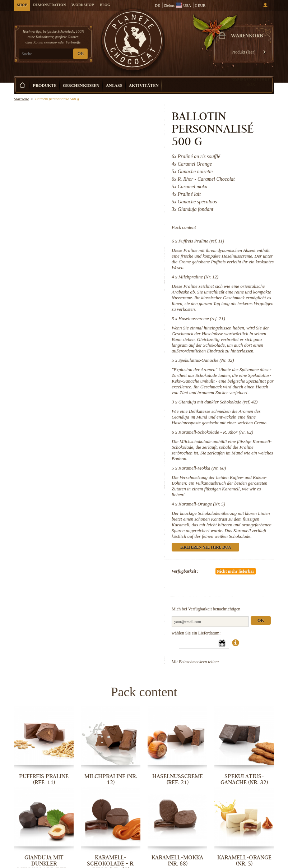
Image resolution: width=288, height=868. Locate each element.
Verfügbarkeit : (185, 571)
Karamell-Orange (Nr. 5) (202, 504)
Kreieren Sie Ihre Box (251, 82)
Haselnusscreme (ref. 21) (202, 318)
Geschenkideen (81, 86)
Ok (261, 621)
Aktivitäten (144, 86)
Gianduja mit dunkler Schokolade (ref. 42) (218, 402)
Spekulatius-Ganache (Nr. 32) (206, 360)
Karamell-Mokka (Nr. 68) (202, 468)
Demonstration (49, 5)
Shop (22, 5)
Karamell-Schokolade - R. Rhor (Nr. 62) (216, 432)
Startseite (22, 99)
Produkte (45, 86)
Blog (105, 5)
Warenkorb (247, 36)
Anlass (114, 86)
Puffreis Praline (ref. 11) (201, 241)
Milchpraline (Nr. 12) (199, 277)
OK (81, 54)
